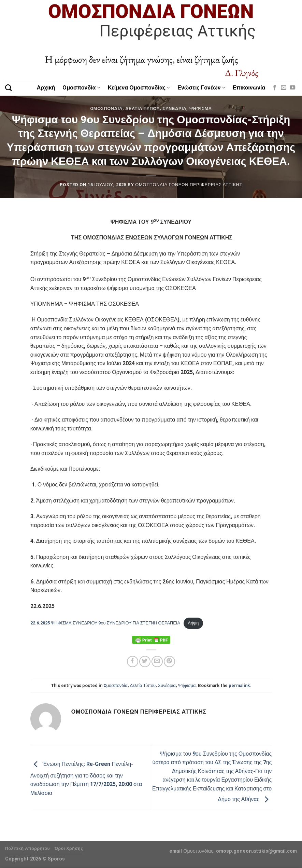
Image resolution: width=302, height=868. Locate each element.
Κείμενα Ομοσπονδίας (139, 88)
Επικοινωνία (249, 88)
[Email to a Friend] (157, 662)
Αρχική (46, 88)
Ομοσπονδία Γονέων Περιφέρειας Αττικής (189, 185)
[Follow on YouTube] (292, 88)
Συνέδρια (174, 108)
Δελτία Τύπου (142, 108)
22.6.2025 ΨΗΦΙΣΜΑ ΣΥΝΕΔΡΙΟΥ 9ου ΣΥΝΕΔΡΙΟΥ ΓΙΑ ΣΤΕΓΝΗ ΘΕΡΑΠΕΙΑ (105, 623)
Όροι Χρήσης (69, 849)
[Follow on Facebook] (275, 88)
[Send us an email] (284, 88)
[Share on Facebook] (133, 662)
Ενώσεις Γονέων (201, 88)
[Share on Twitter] (145, 662)
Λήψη (193, 623)
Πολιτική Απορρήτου (27, 849)
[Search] (8, 88)
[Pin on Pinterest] (169, 662)
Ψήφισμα (201, 108)
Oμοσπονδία (81, 88)
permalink (239, 685)
